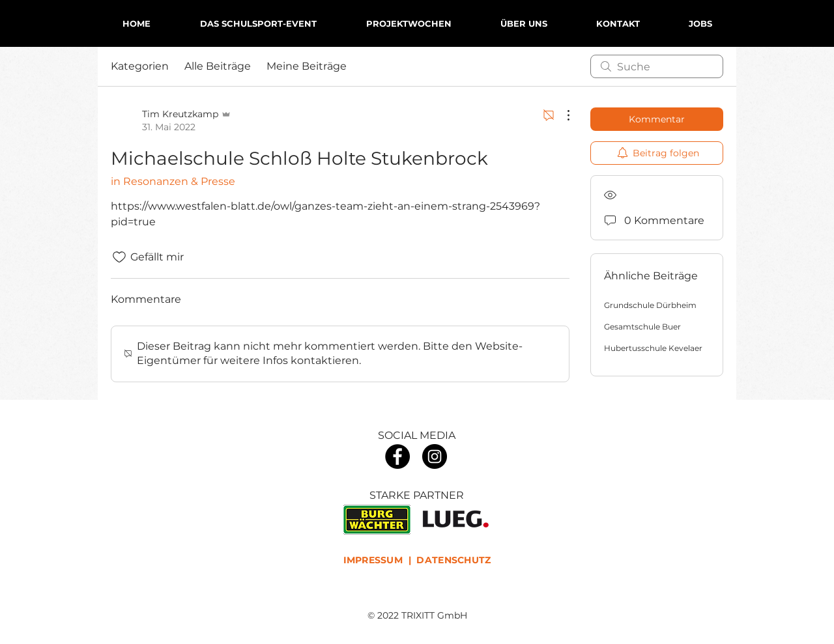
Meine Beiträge (307, 66)
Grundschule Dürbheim (650, 305)
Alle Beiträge (218, 66)
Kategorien (140, 66)
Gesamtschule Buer (642, 327)
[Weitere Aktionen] (562, 115)
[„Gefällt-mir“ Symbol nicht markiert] (119, 257)
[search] (657, 66)
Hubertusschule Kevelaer (653, 348)
